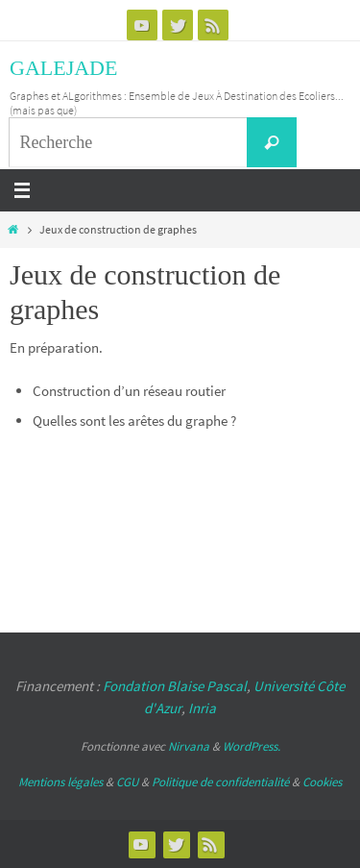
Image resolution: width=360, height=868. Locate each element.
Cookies (322, 782)
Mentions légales (60, 782)
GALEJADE (63, 68)
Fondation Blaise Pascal (175, 686)
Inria (202, 708)
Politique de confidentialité (220, 782)
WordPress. (252, 746)
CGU (127, 782)
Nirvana (189, 746)
